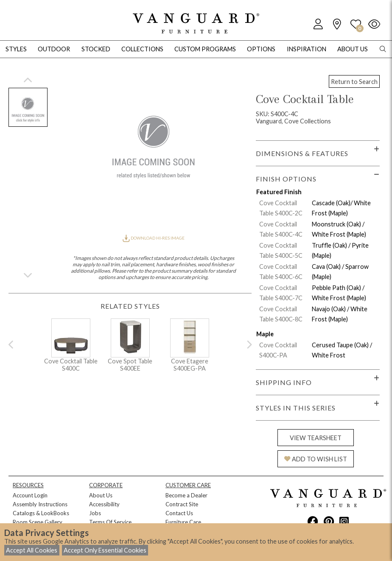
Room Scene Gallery (38, 522)
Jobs (95, 513)
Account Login (30, 495)
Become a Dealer (186, 495)
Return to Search (354, 82)
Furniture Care (183, 522)
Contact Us (179, 513)
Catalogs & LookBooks (41, 513)
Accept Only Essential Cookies (105, 550)
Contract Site (182, 504)
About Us (101, 495)
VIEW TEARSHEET (316, 438)
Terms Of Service (110, 522)
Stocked (96, 49)
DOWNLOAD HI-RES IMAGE (154, 238)
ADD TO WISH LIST (316, 459)
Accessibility (104, 504)
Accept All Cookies (32, 550)
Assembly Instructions (40, 504)
